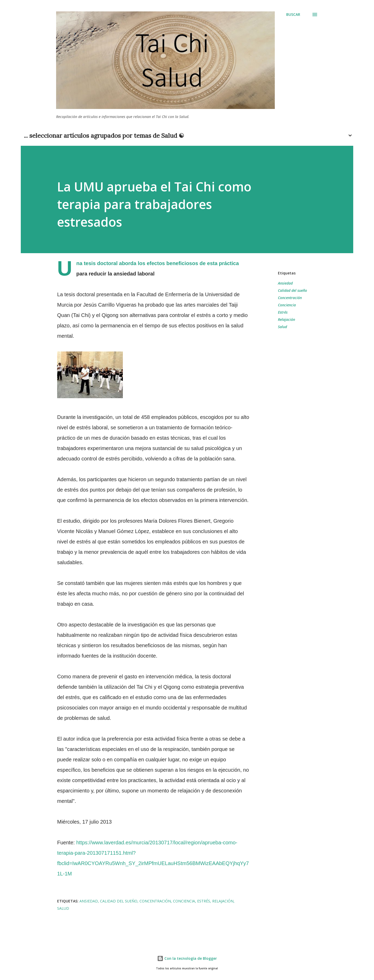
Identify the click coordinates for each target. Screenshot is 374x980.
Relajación (286, 319)
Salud (282, 327)
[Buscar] (293, 15)
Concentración (290, 298)
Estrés (283, 312)
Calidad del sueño (292, 290)
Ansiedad (285, 283)
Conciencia (287, 305)
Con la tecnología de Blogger (187, 958)
